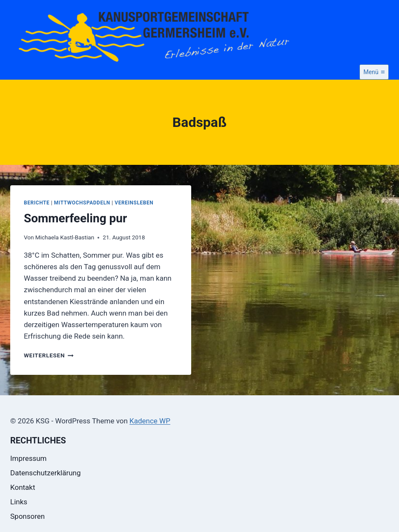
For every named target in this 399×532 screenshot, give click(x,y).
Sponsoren (27, 516)
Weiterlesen (49, 355)
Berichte (37, 203)
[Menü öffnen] (374, 72)
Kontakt (23, 487)
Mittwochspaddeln (82, 203)
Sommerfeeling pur (75, 218)
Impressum (29, 458)
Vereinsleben (134, 203)
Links (19, 502)
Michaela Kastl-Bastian (65, 237)
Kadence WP (150, 421)
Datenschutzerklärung (45, 473)
